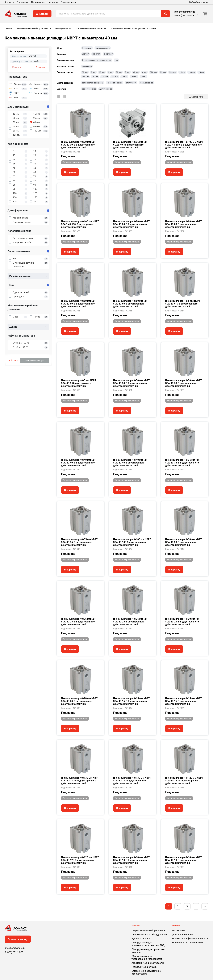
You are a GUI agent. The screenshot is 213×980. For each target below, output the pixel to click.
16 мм (95, 77)
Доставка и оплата (183, 935)
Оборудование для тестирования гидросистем (147, 958)
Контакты (9, 2)
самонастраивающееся (93, 83)
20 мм (201, 72)
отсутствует (131, 83)
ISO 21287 (108, 54)
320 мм (153, 72)
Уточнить (41, 67)
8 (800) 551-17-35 (184, 16)
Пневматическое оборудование (149, 935)
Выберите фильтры (35, 361)
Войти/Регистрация (199, 2)
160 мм (85, 77)
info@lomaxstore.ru (185, 12)
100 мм (134, 77)
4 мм (144, 72)
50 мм (119, 72)
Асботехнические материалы (148, 963)
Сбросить (16, 67)
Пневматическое (115, 83)
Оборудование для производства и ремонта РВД (148, 944)
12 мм (124, 77)
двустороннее (106, 89)
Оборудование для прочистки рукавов (148, 951)
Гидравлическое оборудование (149, 931)
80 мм (85, 72)
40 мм (136, 72)
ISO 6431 (96, 54)
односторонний (103, 48)
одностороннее (89, 89)
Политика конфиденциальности (190, 939)
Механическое (147, 83)
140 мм (105, 77)
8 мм (93, 72)
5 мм (127, 72)
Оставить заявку (18, 939)
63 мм (102, 72)
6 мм (110, 72)
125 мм (115, 77)
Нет (116, 60)
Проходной (87, 48)
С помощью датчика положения (97, 60)
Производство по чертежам (45, 2)
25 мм (182, 72)
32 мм (163, 72)
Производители (69, 2)
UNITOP (85, 54)
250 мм (172, 72)
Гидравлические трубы (144, 967)
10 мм (143, 77)
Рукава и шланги (141, 939)
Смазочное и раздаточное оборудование (146, 972)
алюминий (87, 66)
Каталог (42, 14)
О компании (23, 2)
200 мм (192, 72)
